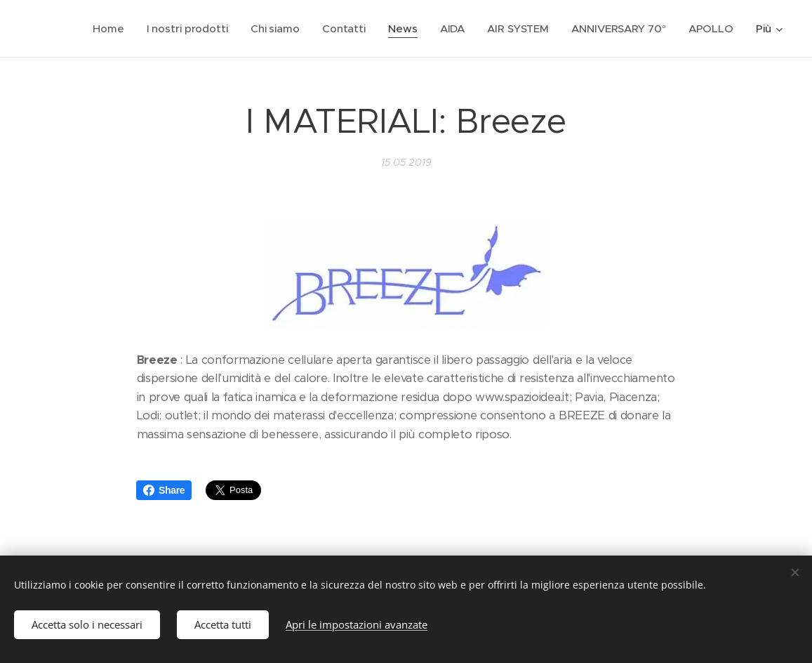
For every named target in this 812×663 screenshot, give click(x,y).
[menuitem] (107, 29)
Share (164, 490)
